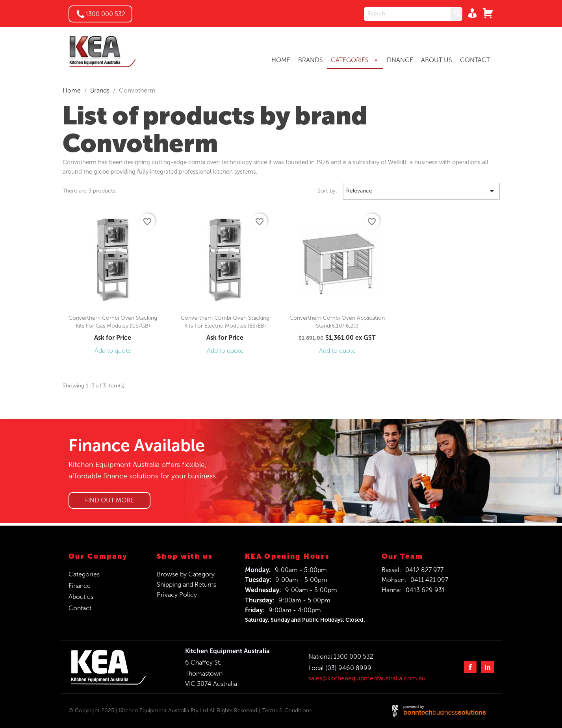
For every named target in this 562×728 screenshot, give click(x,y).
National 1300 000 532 (341, 657)
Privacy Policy (177, 595)
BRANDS (311, 60)
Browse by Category (186, 574)
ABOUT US (437, 60)
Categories (84, 574)
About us (81, 597)
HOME (281, 60)
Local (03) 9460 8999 (340, 668)
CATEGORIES (355, 60)
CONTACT (475, 60)
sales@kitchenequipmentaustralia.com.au (367, 678)
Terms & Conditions (287, 710)
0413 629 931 (425, 590)
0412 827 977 (424, 570)
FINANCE (400, 60)
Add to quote (113, 351)
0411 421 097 (429, 580)
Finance (80, 586)
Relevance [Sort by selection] (421, 191)
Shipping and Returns (186, 584)
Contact (80, 608)
